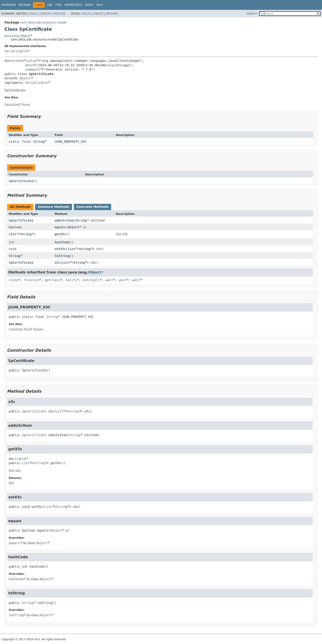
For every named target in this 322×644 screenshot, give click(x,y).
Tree (58, 5)
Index (89, 5)
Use (50, 5)
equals (60, 227)
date (29, 65)
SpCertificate (21, 181)
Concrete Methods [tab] (93, 207)
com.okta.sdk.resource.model (43, 22)
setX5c (60, 249)
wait (109, 280)
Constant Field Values (26, 329)
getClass (52, 280)
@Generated (14, 61)
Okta (37, 639)
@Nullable (17, 459)
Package (24, 5)
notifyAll (91, 280)
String (39, 142)
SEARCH (252, 14)
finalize (31, 280)
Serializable (16, 51)
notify (71, 280)
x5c (57, 263)
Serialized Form (17, 105)
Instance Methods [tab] (53, 207)
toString (62, 256)
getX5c (60, 234)
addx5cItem (64, 220)
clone (13, 280)
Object (25, 78)
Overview (8, 5)
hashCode (62, 242)
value (32, 61)
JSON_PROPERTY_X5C (71, 142)
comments (33, 69)
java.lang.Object (17, 36)
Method (60, 14)
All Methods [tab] (20, 207)
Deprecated (74, 5)
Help (100, 5)
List (13, 234)
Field (33, 14)
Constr (45, 14)
